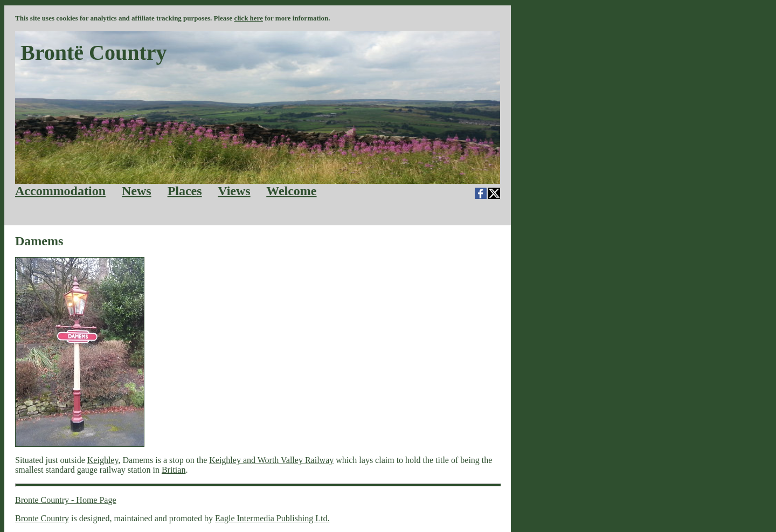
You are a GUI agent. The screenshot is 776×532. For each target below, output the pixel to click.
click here (248, 18)
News (137, 191)
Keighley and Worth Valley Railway (271, 460)
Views (234, 191)
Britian (174, 470)
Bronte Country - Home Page (66, 500)
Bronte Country (42, 518)
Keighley (103, 460)
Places (185, 191)
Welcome (291, 191)
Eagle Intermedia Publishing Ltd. (272, 518)
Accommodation (60, 191)
